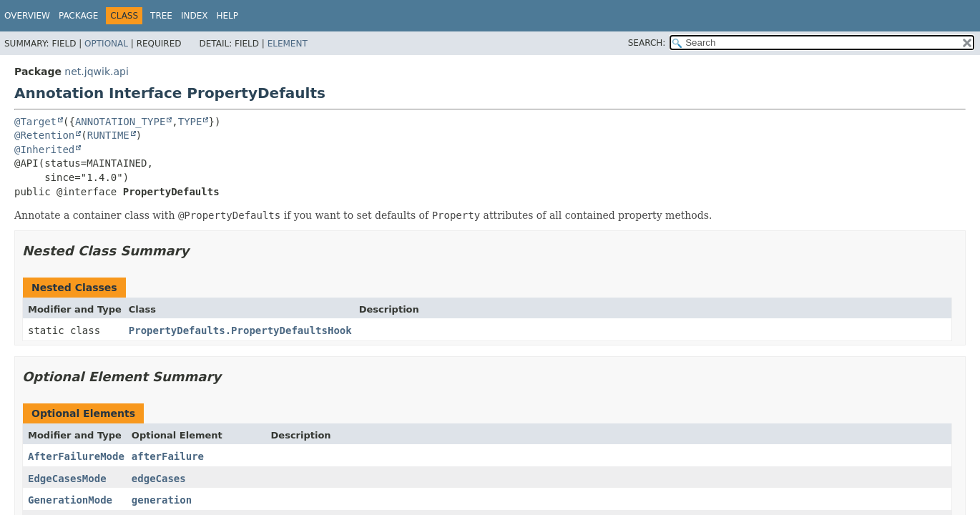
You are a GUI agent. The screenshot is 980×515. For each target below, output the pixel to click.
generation (162, 500)
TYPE (190, 122)
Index (195, 16)
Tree (161, 16)
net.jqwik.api (96, 72)
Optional (106, 44)
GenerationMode (70, 500)
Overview (27, 16)
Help (228, 16)
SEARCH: (647, 43)
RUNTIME (108, 135)
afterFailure (168, 456)
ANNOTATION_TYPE (120, 122)
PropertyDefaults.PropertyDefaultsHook (240, 330)
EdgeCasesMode (67, 479)
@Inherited (44, 149)
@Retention (44, 135)
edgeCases (159, 479)
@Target (35, 122)
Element (288, 44)
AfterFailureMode (76, 456)
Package (78, 16)
